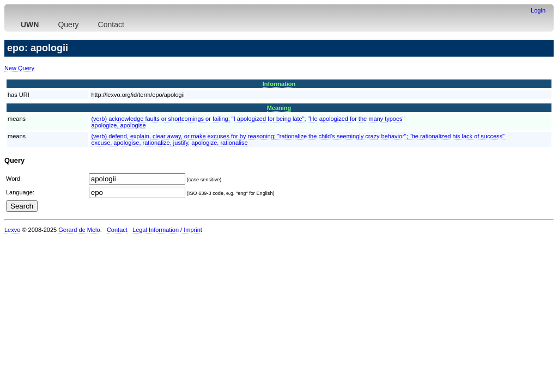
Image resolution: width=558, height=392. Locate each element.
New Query (19, 68)
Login (538, 10)
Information (279, 84)
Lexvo (12, 230)
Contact (111, 24)
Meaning (279, 108)
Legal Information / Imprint (167, 230)
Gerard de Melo (79, 230)
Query (68, 24)
